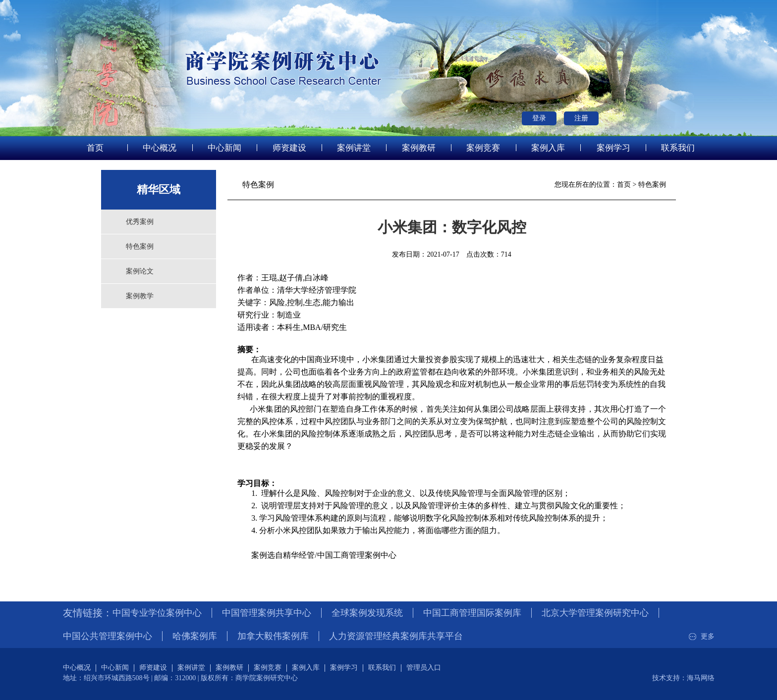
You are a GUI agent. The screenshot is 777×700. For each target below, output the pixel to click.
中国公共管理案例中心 (108, 636)
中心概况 (160, 148)
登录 (539, 118)
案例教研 (419, 148)
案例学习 (613, 148)
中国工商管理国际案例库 (472, 613)
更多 (700, 636)
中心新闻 (224, 148)
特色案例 (140, 246)
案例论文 (140, 271)
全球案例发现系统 (367, 613)
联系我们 (678, 148)
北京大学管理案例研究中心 (595, 613)
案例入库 (548, 148)
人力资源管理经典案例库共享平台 (396, 636)
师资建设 (289, 148)
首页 (95, 148)
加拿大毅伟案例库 (273, 636)
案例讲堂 (354, 148)
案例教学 (140, 296)
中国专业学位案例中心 (157, 613)
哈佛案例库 (195, 636)
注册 (581, 118)
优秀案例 (140, 222)
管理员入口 (424, 668)
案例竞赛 (483, 148)
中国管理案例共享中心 (267, 613)
